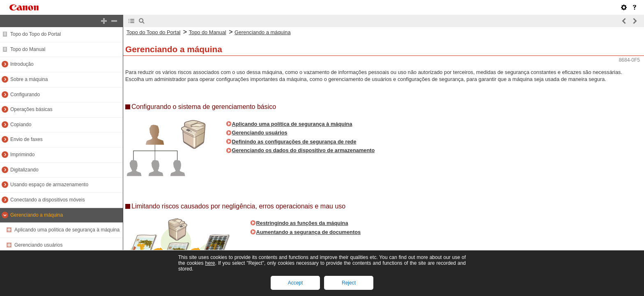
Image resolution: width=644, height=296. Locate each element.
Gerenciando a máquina (37, 215)
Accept (296, 283)
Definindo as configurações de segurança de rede (294, 142)
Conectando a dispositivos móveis (47, 200)
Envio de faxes (26, 139)
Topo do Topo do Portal (36, 34)
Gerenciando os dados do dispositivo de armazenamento (304, 150)
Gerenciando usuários (38, 245)
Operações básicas (31, 109)
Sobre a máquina (29, 79)
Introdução (22, 64)
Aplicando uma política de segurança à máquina (67, 230)
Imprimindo (22, 155)
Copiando (21, 125)
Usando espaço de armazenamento (49, 185)
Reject (349, 283)
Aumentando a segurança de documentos (309, 232)
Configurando (25, 95)
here (210, 263)
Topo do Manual (28, 49)
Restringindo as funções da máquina (302, 223)
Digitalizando (24, 170)
